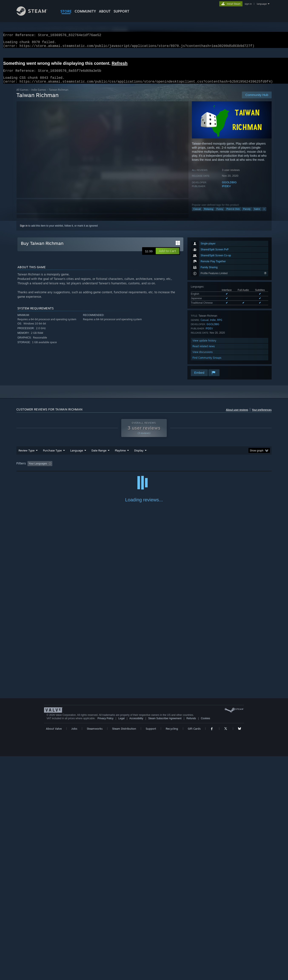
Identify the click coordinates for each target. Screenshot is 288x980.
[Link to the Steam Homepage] (35, 15)
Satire (257, 214)
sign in (248, 4)
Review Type (26, 455)
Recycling (172, 952)
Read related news (204, 351)
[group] (144, 469)
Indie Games (39, 95)
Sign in (24, 231)
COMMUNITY (85, 11)
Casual (197, 214)
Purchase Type (52, 455)
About (105, 11)
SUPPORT (121, 11)
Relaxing (209, 214)
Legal (121, 942)
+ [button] (264, 214)
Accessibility (136, 942)
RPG (220, 325)
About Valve (54, 952)
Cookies (205, 942)
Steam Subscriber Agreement (165, 942)
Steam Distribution (124, 952)
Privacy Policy (105, 942)
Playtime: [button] (114, 469)
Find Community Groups (207, 363)
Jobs (74, 952)
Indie (213, 325)
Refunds (191, 942)
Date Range (99, 455)
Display (139, 455)
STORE (66, 11)
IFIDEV (226, 191)
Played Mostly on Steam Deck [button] (144, 469)
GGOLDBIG (229, 187)
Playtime (120, 455)
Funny (220, 214)
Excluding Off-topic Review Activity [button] (81, 469)
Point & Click (233, 214)
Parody (247, 214)
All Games (22, 95)
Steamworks (95, 952)
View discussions (203, 357)
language (262, 4)
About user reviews (237, 415)
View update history (204, 346)
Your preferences (262, 415)
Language (77, 455)
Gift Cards (194, 952)
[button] (168, 256)
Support (151, 952)
